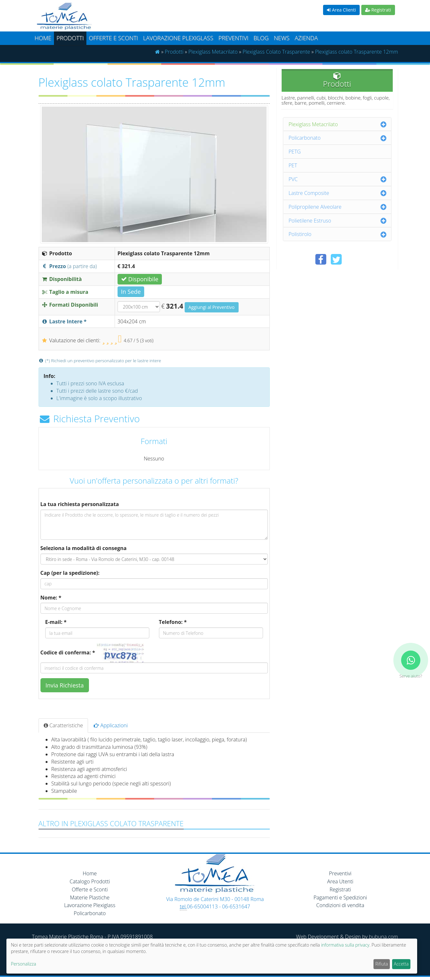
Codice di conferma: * (68, 652)
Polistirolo (300, 234)
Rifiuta (382, 964)
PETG (295, 152)
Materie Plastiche (90, 897)
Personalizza (23, 964)
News (282, 38)
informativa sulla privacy (345, 945)
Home (43, 38)
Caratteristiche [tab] (63, 725)
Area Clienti (341, 10)
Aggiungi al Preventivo (212, 307)
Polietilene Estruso (310, 221)
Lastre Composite (309, 193)
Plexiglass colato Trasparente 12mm (357, 52)
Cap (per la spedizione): (70, 573)
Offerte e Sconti (114, 38)
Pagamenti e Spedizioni (340, 897)
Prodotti (70, 38)
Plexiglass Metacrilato (213, 52)
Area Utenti (340, 881)
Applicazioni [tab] (111, 725)
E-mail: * (56, 622)
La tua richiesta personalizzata (80, 504)
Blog (261, 38)
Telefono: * (173, 622)
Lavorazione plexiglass (178, 38)
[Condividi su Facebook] (321, 259)
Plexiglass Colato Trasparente (276, 52)
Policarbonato (305, 138)
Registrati (378, 10)
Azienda (306, 38)
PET (293, 165)
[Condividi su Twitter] (336, 259)
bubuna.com (384, 937)
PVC (293, 179)
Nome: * (51, 598)
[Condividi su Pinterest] (352, 259)
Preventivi (233, 38)
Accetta (401, 964)
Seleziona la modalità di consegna (84, 548)
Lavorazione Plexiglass (90, 905)
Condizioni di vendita (340, 905)
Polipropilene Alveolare (315, 207)
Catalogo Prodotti (90, 881)
